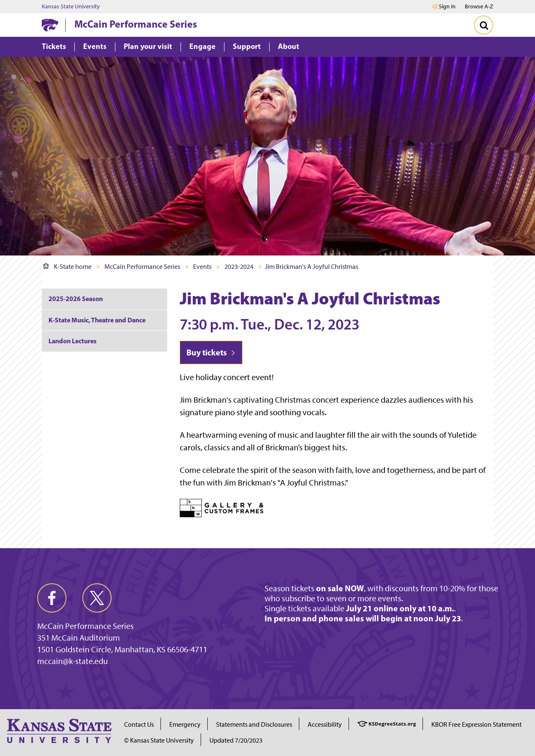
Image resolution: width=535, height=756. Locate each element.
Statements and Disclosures (254, 724)
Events (202, 267)
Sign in (447, 7)
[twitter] (97, 598)
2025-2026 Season (76, 299)
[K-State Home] (50, 25)
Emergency (185, 724)
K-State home (67, 267)
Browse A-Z (479, 6)
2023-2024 (239, 267)
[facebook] (52, 598)
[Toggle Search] (484, 25)
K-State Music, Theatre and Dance (97, 320)
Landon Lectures (73, 341)
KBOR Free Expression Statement (476, 724)
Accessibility (325, 724)
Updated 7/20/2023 (236, 740)
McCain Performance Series (136, 24)
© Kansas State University (159, 740)
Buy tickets (211, 352)
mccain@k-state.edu (73, 661)
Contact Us (139, 724)
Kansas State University (71, 7)
